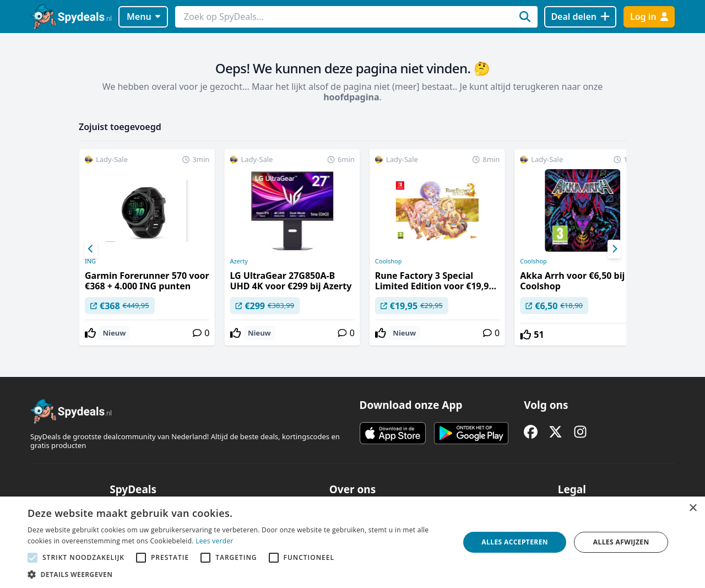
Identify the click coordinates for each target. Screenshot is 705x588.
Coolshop (389, 261)
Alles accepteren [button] (515, 542)
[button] (237, 574)
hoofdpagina (351, 97)
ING (90, 261)
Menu (143, 17)
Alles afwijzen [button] (621, 542)
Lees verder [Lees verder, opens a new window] (215, 541)
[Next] (614, 249)
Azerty (239, 261)
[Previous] (91, 249)
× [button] (693, 508)
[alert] (352, 542)
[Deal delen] (580, 17)
